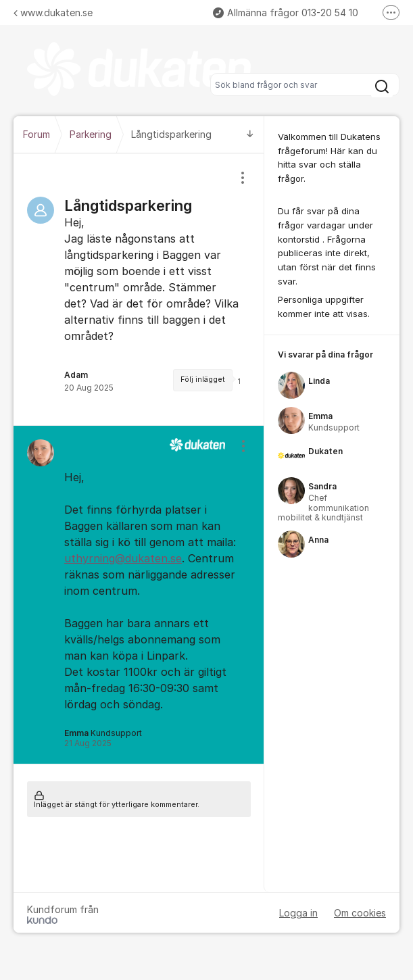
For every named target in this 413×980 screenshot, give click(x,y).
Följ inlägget (203, 379)
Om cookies (360, 913)
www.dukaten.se (53, 13)
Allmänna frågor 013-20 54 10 (286, 13)
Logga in (298, 913)
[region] (139, 289)
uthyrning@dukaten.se (123, 558)
